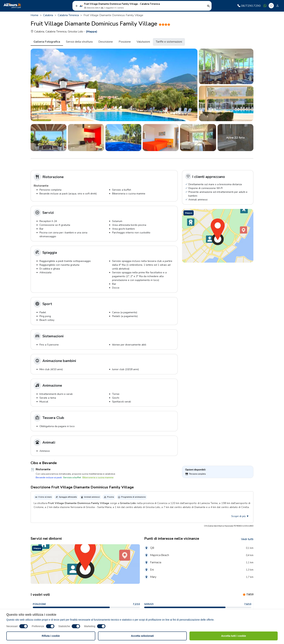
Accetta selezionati (142, 636)
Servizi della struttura (79, 42)
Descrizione (106, 42)
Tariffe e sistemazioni (169, 42)
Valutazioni (143, 42)
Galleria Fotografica (47, 42)
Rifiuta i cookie (51, 636)
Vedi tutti (247, 539)
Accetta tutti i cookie (234, 636)
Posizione (125, 42)
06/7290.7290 (249, 6)
